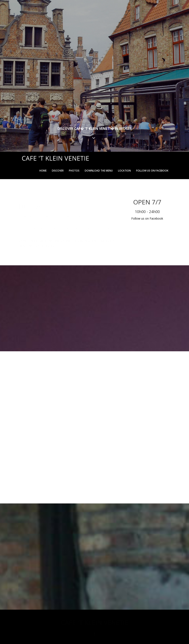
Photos (74, 171)
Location (124, 171)
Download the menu (99, 171)
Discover (58, 171)
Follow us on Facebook (152, 171)
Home (43, 171)
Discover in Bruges (95, 129)
